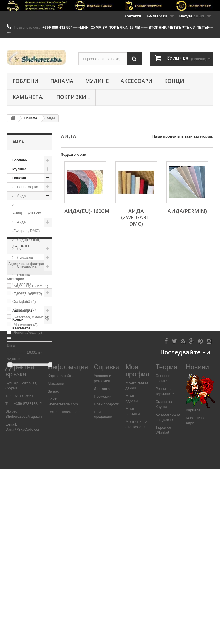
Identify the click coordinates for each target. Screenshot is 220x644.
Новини (197, 542)
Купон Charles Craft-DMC (27, 297)
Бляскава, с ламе (32, 430)
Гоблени (25, 81)
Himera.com (70, 587)
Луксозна (24, 257)
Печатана (25, 422)
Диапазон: (16, 465)
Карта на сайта (60, 551)
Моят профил (137, 545)
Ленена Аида (28, 445)
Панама (62, 81)
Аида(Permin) (28, 240)
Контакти (133, 16)
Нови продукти (106, 579)
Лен (20, 248)
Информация (68, 542)
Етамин (23, 275)
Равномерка (27, 187)
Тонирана (25, 414)
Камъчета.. (29, 97)
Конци (174, 81)
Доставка (102, 564)
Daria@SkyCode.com (23, 604)
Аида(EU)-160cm (27, 213)
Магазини (56, 558)
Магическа (26, 438)
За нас (53, 566)
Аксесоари (136, 81)
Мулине (97, 81)
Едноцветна (28, 407)
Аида (21, 196)
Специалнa (26, 266)
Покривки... (73, 97)
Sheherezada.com (63, 579)
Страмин (24, 284)
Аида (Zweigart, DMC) (26, 226)
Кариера (193, 585)
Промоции (103, 571)
